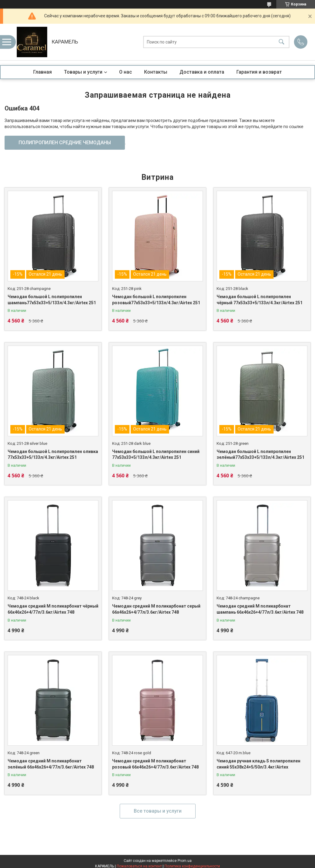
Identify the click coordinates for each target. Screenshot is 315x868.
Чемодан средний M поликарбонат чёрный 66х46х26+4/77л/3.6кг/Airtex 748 (53, 609)
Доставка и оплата (202, 72)
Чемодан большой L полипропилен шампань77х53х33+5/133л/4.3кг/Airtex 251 (52, 300)
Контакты (156, 72)
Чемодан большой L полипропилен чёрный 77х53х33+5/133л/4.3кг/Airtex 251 (260, 300)
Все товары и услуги (158, 811)
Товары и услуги (83, 72)
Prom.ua (185, 861)
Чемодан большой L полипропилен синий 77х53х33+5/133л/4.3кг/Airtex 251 (156, 455)
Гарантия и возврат (259, 72)
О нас (126, 72)
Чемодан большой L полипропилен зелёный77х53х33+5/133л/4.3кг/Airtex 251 (260, 455)
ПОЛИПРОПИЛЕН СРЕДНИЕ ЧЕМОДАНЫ (65, 143)
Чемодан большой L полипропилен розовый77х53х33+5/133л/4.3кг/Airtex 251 (156, 300)
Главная (42, 72)
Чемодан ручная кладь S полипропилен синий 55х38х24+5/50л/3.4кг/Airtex (258, 764)
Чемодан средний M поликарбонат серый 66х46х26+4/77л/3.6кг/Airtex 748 (156, 609)
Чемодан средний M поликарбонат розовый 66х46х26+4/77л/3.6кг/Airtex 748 (155, 764)
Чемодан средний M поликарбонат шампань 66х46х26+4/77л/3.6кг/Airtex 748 (260, 609)
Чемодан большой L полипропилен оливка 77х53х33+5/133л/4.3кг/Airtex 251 (53, 455)
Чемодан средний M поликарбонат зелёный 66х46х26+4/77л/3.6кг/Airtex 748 (51, 764)
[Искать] (281, 42)
